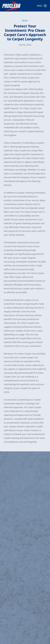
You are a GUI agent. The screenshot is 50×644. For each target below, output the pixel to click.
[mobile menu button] (45, 6)
